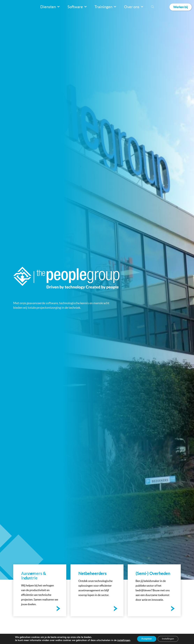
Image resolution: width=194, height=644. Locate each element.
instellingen (121, 640)
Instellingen (169, 639)
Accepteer (145, 639)
